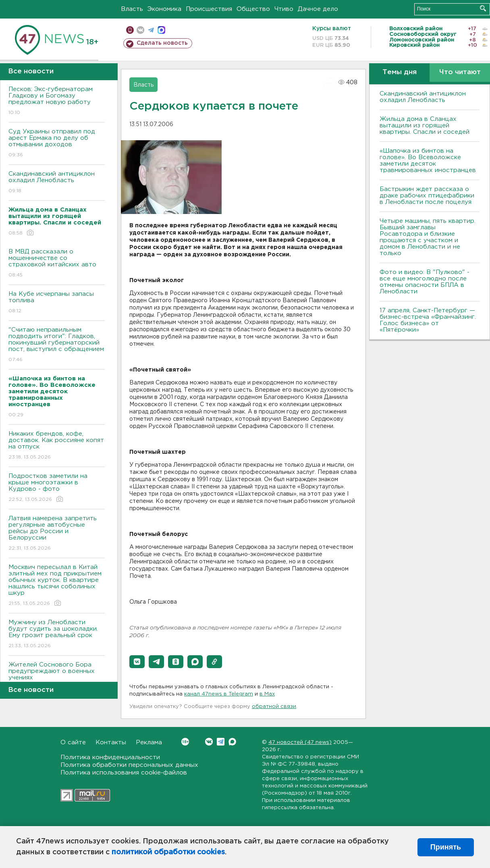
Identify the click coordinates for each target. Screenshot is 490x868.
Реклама (149, 742)
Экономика (164, 9)
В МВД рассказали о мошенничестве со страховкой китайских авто (57, 264)
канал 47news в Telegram (219, 694)
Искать (483, 8)
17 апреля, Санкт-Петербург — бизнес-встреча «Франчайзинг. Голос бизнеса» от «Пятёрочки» (428, 320)
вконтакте (140, 30)
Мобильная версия (130, 30)
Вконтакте (185, 742)
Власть (132, 9)
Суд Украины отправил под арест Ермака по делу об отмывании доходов (57, 144)
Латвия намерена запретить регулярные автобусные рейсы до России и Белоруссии (57, 534)
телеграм (151, 30)
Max (232, 742)
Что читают (460, 72)
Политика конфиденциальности (110, 757)
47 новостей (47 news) (300, 742)
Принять (446, 847)
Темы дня (400, 72)
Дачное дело (318, 9)
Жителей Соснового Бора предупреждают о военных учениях (57, 677)
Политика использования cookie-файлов (124, 773)
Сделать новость (162, 43)
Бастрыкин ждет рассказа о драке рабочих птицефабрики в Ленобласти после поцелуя (427, 196)
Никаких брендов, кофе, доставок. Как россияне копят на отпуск (57, 446)
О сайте (73, 742)
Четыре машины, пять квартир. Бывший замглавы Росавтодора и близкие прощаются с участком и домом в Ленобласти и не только (428, 237)
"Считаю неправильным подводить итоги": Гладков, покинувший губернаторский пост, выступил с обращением (57, 345)
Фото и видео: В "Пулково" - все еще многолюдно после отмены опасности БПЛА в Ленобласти (425, 282)
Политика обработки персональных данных (129, 765)
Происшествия (209, 9)
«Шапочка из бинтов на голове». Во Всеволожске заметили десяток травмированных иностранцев (428, 161)
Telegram (221, 742)
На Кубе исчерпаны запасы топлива (57, 303)
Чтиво (284, 9)
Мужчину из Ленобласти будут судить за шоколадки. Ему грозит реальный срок (57, 634)
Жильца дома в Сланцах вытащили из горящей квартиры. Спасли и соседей (425, 126)
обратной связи (274, 707)
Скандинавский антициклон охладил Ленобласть (57, 183)
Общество (253, 9)
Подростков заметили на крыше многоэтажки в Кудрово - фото (57, 488)
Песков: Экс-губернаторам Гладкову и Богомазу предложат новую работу (57, 101)
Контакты (111, 742)
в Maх (267, 694)
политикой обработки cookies (168, 852)
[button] (137, 662)
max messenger (161, 30)
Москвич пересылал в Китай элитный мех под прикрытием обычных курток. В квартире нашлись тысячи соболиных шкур (57, 586)
